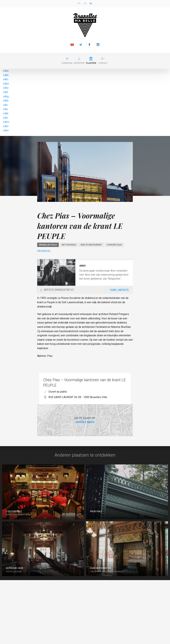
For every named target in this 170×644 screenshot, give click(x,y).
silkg (6, 96)
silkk (6, 113)
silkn (6, 126)
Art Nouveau (69, 245)
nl (91, 3)
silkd (6, 84)
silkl (5, 118)
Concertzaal (114, 245)
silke (6, 88)
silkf (6, 92)
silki (5, 105)
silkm (6, 122)
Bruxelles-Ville (48, 245)
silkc (6, 79)
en (85, 3)
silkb (6, 75)
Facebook (44, 251)
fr (79, 3)
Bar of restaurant (91, 245)
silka (6, 71)
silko (6, 130)
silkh (6, 101)
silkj (5, 109)
